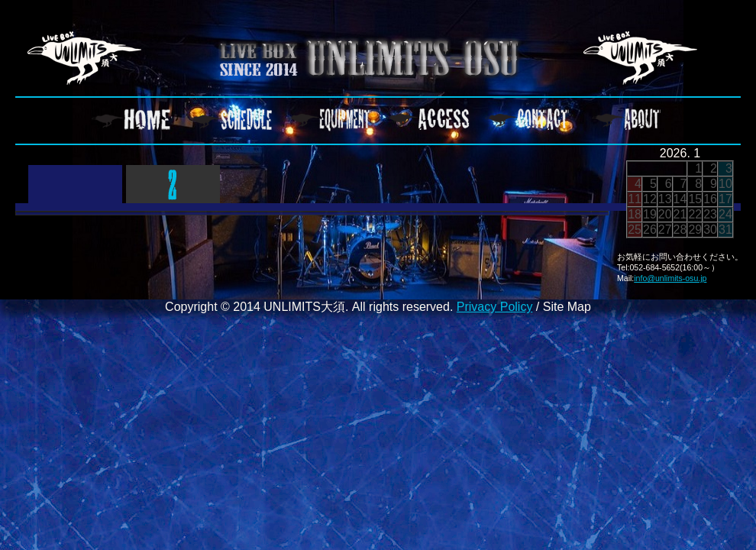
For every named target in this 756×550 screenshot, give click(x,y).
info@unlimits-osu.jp (670, 278)
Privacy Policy (495, 307)
